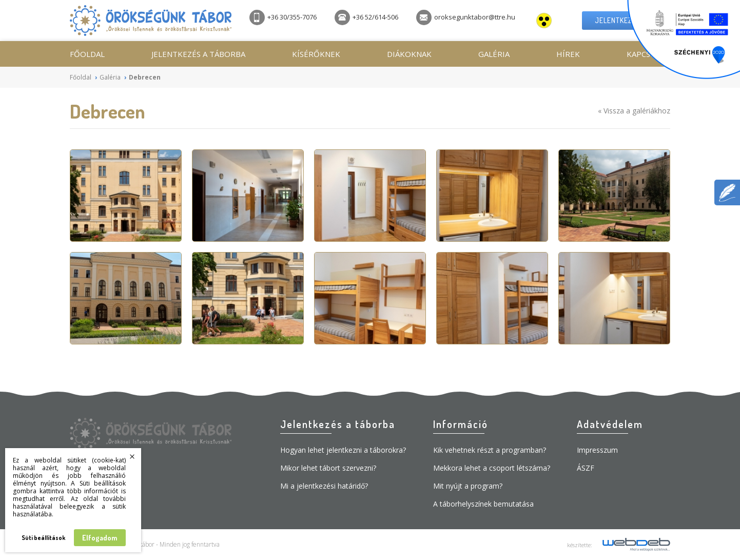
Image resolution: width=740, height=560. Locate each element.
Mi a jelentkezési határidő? (324, 486)
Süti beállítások (43, 538)
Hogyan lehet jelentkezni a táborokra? (343, 450)
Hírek (568, 54)
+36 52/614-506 (366, 17)
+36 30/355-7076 (283, 17)
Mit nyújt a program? (468, 486)
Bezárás (132, 457)
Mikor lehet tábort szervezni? (328, 468)
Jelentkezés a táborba (198, 54)
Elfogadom (100, 538)
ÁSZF (586, 468)
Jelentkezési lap (626, 20)
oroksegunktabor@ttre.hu (466, 17)
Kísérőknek (316, 54)
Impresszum (597, 450)
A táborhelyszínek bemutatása (483, 504)
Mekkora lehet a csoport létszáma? (492, 468)
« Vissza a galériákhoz (634, 111)
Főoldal (87, 54)
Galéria (494, 54)
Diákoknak (409, 54)
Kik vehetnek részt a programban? (490, 450)
